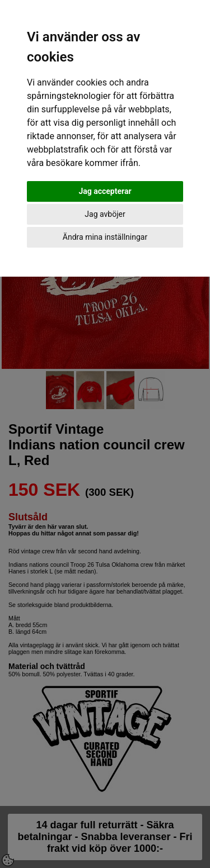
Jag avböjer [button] (105, 214)
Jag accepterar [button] (105, 191)
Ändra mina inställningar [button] (105, 237)
